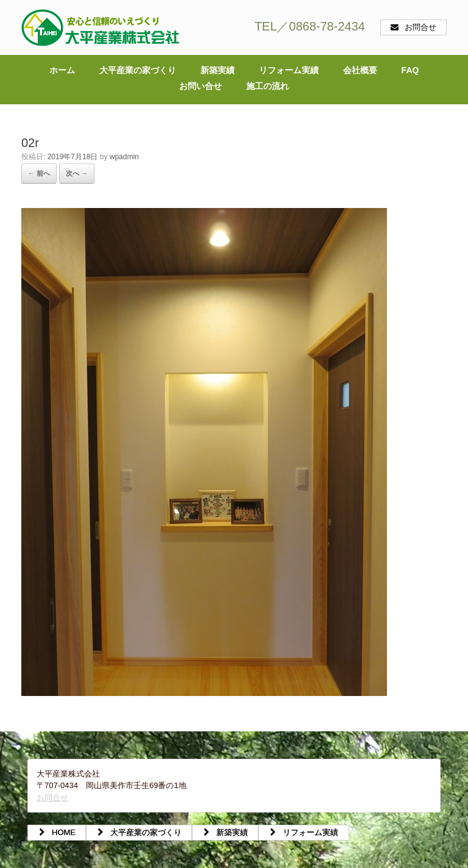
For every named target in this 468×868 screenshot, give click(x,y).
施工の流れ (268, 86)
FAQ (410, 70)
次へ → (77, 173)
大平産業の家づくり (138, 70)
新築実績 (218, 70)
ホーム (62, 70)
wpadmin (124, 157)
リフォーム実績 (289, 70)
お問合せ (52, 798)
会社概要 (360, 70)
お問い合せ (200, 86)
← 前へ (39, 173)
